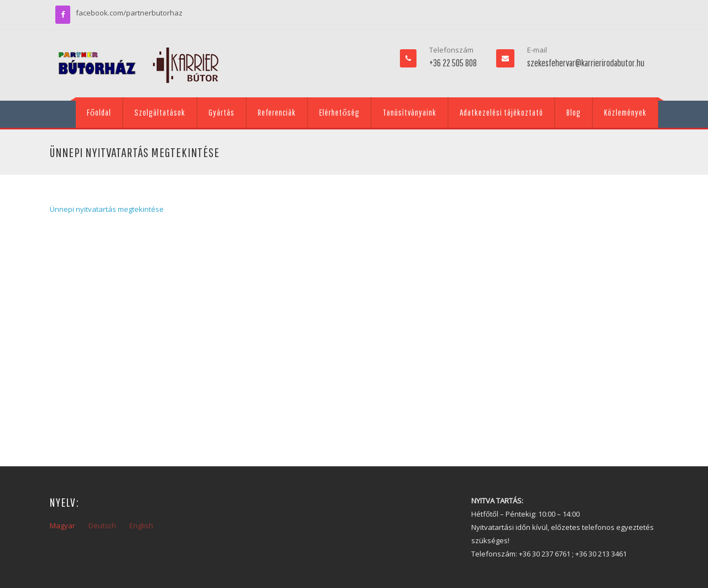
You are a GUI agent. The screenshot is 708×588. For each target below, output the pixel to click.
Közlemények (625, 112)
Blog (574, 112)
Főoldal (99, 112)
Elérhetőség (339, 112)
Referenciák (277, 112)
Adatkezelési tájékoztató (501, 112)
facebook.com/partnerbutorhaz (129, 13)
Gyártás (222, 112)
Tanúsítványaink (410, 112)
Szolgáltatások (160, 112)
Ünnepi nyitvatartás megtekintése (107, 209)
